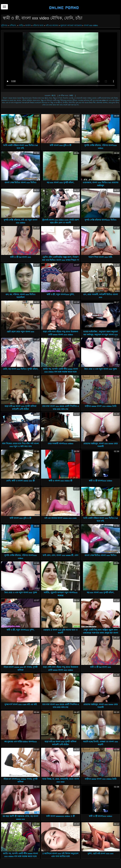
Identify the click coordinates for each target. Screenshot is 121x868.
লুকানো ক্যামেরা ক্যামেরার (71, 25)
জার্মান (28, 25)
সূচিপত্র (4, 25)
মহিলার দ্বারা (38, 25)
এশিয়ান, (13, 25)
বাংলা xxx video (91, 25)
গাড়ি (21, 25)
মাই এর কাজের (52, 25)
